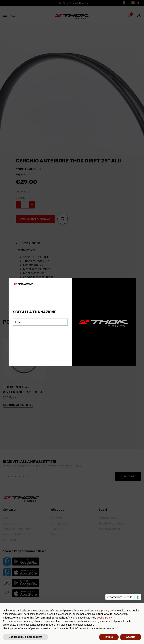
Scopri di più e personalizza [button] (26, 637)
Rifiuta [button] (109, 637)
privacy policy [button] (109, 611)
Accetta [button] (131, 637)
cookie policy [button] (104, 618)
